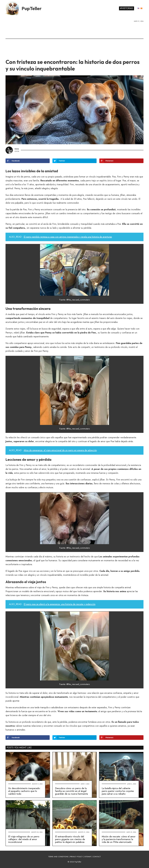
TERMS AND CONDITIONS (58, 857)
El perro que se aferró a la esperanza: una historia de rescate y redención (60, 604)
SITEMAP (88, 857)
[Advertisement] (74, 40)
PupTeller (32, 8)
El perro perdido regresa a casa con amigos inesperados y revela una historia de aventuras (68, 237)
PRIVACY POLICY (76, 857)
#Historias (127, 8)
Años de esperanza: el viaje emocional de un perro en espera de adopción (60, 450)
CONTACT (97, 857)
